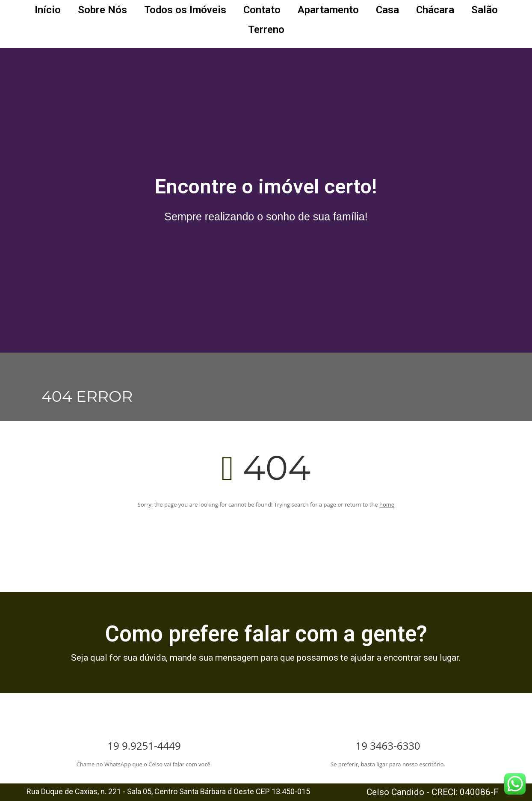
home (387, 504)
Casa (387, 10)
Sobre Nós (102, 10)
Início (48, 10)
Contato (262, 10)
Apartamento (328, 10)
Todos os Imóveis (185, 10)
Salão (485, 10)
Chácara (435, 10)
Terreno (266, 30)
